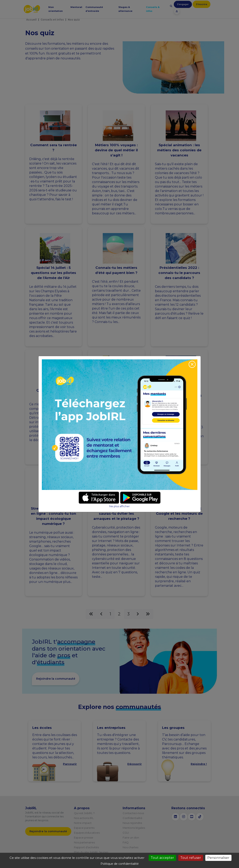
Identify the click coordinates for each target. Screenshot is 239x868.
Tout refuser (191, 858)
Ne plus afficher (119, 506)
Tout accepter (162, 858)
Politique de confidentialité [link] (120, 864)
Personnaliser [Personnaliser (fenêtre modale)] (218, 858)
